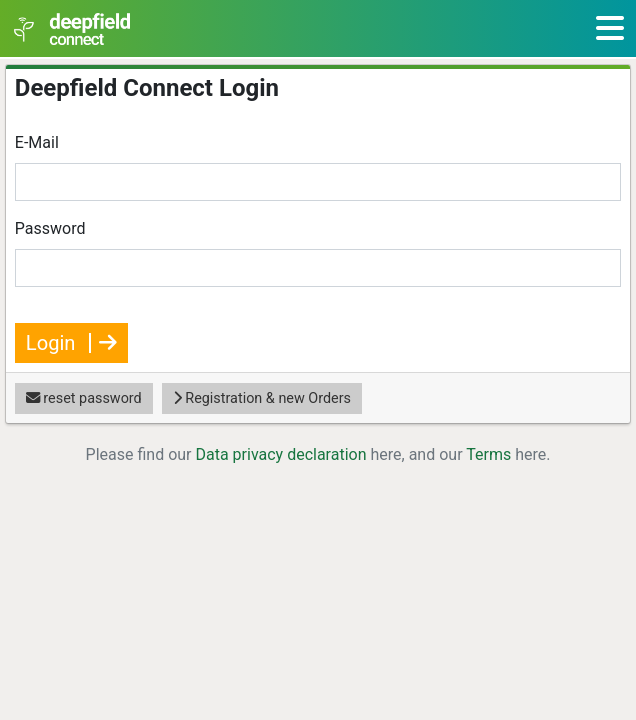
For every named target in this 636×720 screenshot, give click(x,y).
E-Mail (37, 142)
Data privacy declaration (280, 454)
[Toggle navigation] (610, 28)
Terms (488, 454)
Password (50, 228)
